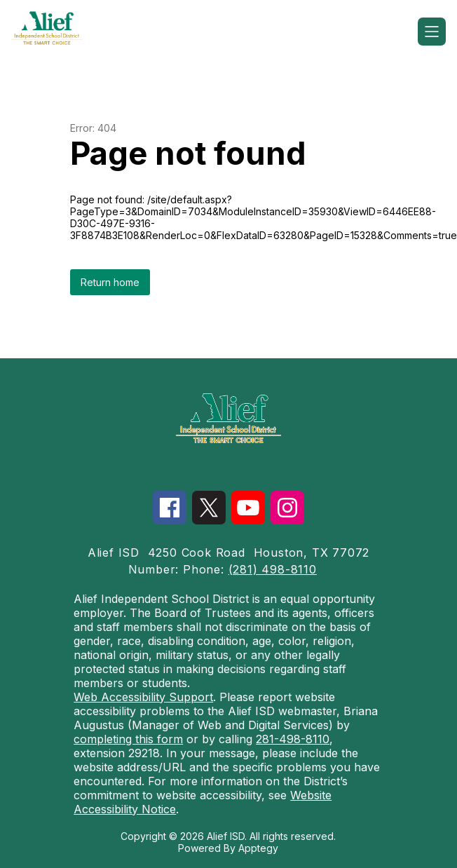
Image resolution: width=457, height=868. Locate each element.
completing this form (128, 739)
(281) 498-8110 (273, 569)
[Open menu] (432, 32)
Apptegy (258, 848)
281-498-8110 (293, 739)
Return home (110, 282)
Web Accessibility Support (143, 697)
